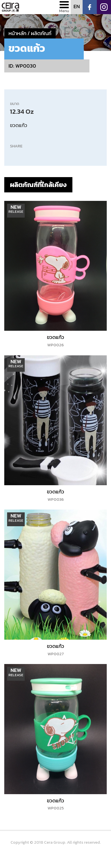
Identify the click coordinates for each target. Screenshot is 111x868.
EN (77, 6)
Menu (64, 11)
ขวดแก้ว (55, 341)
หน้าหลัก (17, 33)
